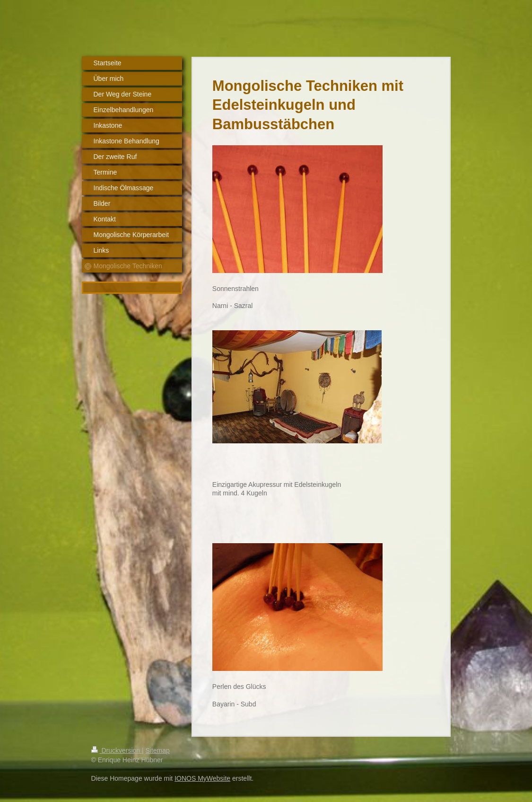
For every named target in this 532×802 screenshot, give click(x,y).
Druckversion (117, 750)
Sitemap (158, 750)
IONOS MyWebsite (202, 778)
